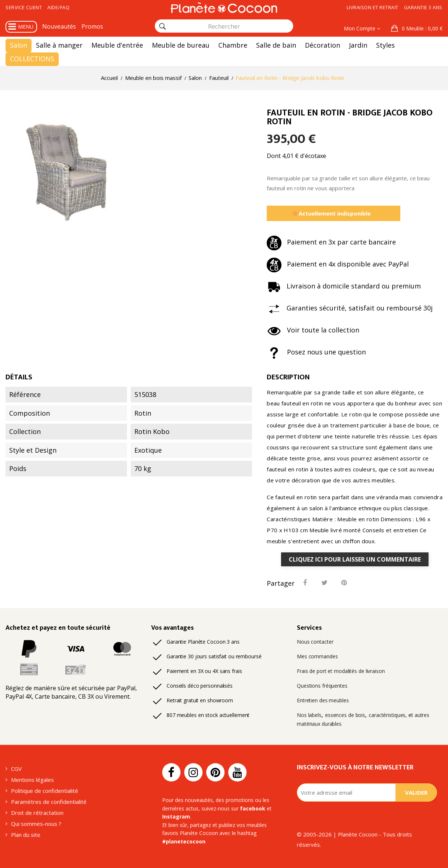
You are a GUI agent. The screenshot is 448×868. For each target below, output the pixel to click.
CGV (16, 769)
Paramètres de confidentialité (49, 802)
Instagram (176, 816)
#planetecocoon (184, 841)
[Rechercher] (163, 26)
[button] (417, 29)
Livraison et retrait (373, 7)
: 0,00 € (421, 28)
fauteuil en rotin (302, 403)
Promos (92, 26)
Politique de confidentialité (45, 791)
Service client (24, 7)
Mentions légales (32, 780)
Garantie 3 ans (423, 7)
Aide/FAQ (58, 7)
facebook (253, 808)
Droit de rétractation (37, 813)
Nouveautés (59, 26)
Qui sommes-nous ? (36, 824)
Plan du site (26, 835)
